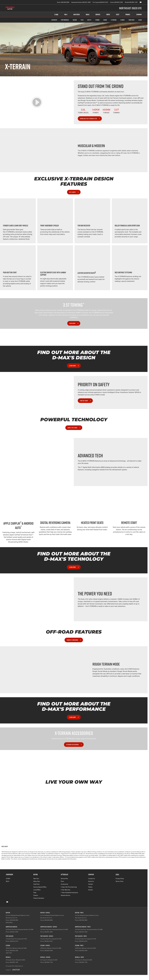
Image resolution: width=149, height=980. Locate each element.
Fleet (118, 15)
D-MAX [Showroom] (56, 15)
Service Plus (64, 879)
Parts (108, 15)
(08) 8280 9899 (14, 920)
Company (139, 15)
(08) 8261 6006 (14, 932)
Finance (128, 15)
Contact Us (92, 879)
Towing (97, 20)
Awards (90, 890)
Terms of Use (119, 881)
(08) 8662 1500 (14, 962)
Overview (54, 20)
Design (75, 20)
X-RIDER (122, 20)
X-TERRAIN (114, 20)
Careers (91, 884)
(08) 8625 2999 (14, 951)
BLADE (140, 20)
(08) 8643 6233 (14, 941)
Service (98, 15)
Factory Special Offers (40, 887)
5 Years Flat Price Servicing (69, 887)
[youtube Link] (141, 2)
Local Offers (37, 890)
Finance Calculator (39, 898)
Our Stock (77, 15)
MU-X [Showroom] (66, 15)
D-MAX (8, 879)
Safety (89, 20)
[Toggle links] (13, 970)
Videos (90, 887)
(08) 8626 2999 (49, 951)
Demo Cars (37, 881)
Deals (88, 15)
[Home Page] (10, 8)
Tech (82, 20)
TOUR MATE (132, 20)
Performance (65, 20)
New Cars (36, 879)
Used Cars (36, 884)
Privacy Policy (120, 879)
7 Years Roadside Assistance (69, 893)
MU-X (8, 881)
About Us (91, 881)
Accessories (64, 884)
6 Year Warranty (66, 890)
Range (105, 20)
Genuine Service (65, 895)
